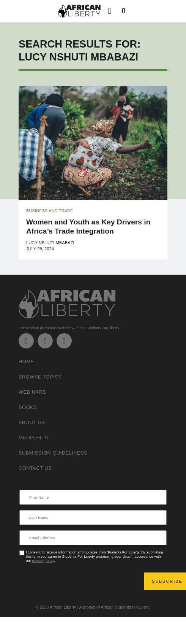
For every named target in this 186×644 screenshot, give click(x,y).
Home (26, 362)
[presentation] (78, 581)
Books (28, 407)
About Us (32, 422)
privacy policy (43, 561)
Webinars (32, 392)
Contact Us (35, 468)
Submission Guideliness (53, 453)
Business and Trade (50, 211)
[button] (110, 11)
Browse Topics (40, 377)
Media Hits (33, 438)
